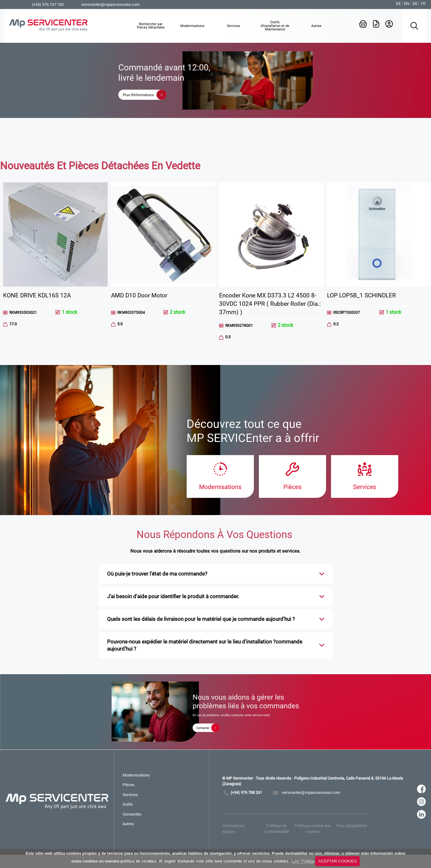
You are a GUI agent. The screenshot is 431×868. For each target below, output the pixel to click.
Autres (128, 824)
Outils (128, 804)
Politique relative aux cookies (313, 828)
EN (406, 4)
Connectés (132, 814)
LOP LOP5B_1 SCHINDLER (361, 295)
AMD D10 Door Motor (139, 295)
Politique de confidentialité (276, 828)
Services (130, 795)
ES (398, 4)
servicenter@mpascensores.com (110, 4)
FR (423, 4)
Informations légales (233, 828)
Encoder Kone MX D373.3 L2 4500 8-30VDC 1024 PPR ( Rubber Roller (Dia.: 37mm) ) (270, 304)
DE (415, 4)
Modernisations (136, 775)
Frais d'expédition (352, 826)
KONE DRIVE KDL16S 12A (37, 295)
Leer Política (303, 861)
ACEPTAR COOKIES (337, 861)
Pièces (129, 785)
